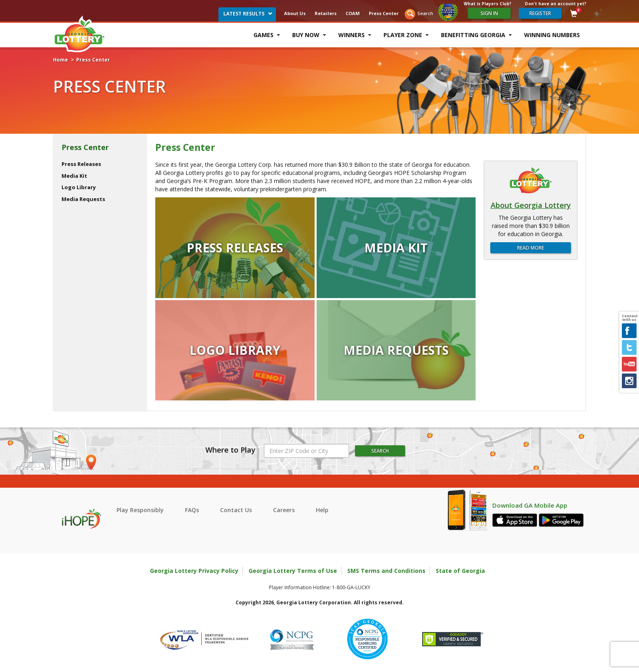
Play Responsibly (140, 510)
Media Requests (83, 199)
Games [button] (267, 35)
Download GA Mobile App (530, 505)
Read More (531, 248)
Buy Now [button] (309, 35)
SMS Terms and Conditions (386, 571)
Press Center (384, 13)
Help (322, 510)
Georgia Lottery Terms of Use (293, 571)
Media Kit (74, 176)
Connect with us (629, 318)
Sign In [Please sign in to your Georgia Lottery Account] (489, 13)
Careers (284, 510)
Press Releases (81, 164)
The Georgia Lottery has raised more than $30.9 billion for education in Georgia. (531, 226)
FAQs (192, 510)
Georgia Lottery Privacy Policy (194, 571)
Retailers (326, 13)
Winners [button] (355, 35)
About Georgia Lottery (531, 206)
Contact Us (236, 510)
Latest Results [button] (248, 14)
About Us (295, 13)
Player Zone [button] (406, 35)
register (540, 13)
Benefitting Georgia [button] (476, 35)
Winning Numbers (552, 35)
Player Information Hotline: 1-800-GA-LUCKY (320, 587)
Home (61, 60)
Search (425, 13)
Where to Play (230, 450)
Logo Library (79, 187)
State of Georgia (460, 571)
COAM (353, 13)
